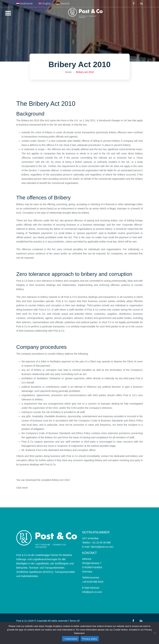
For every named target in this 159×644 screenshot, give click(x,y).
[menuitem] (25, 4)
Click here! (22, 488)
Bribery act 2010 (85, 72)
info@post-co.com (92, 592)
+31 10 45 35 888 (101, 543)
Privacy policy (90, 639)
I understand (70, 639)
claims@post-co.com (102, 547)
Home (68, 72)
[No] (155, 633)
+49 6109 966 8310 (93, 582)
